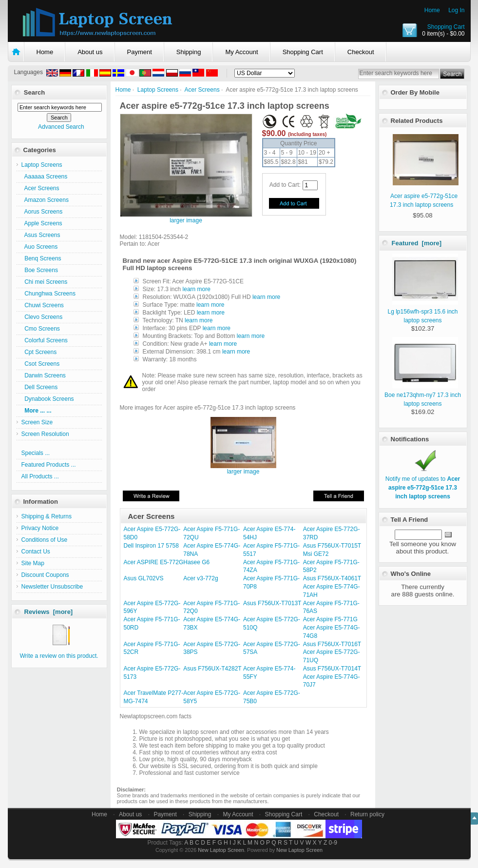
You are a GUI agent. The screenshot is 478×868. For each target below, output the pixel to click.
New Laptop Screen (221, 850)
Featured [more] (417, 243)
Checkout (361, 52)
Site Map (33, 563)
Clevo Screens (42, 317)
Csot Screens (41, 364)
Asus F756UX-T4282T (212, 669)
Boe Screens (40, 270)
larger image (243, 469)
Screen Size (37, 422)
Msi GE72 (316, 554)
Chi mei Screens (45, 282)
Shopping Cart (446, 27)
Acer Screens (202, 90)
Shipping (189, 52)
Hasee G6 (196, 562)
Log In (456, 10)
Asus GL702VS (144, 578)
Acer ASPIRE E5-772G (154, 562)
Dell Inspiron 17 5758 (151, 546)
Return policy (367, 814)
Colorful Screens (45, 340)
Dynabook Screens (48, 399)
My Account (241, 52)
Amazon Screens (45, 200)
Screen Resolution (45, 434)
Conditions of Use (45, 540)
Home (432, 10)
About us (90, 52)
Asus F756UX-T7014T (332, 669)
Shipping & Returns (47, 516)
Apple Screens (42, 223)
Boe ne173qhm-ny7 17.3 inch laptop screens (423, 395)
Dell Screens (40, 387)
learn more (197, 289)
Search (34, 92)
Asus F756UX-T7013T (272, 603)
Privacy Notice (40, 528)
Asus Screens (41, 235)
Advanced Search (61, 127)
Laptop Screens (158, 90)
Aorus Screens (42, 212)
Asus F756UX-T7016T (332, 644)
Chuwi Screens (43, 305)
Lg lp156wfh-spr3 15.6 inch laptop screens (423, 312)
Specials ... (36, 453)
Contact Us (36, 552)
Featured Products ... (49, 465)
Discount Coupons (45, 575)
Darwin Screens (44, 375)
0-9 (333, 843)
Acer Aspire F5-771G (330, 619)
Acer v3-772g (201, 578)
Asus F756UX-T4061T (332, 578)
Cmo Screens (41, 329)
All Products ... (40, 476)
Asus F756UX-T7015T (332, 546)
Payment (140, 52)
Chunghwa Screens (48, 294)
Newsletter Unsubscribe (52, 587)
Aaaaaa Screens (45, 177)
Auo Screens (40, 247)
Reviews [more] (49, 612)
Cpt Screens (39, 352)
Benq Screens (41, 258)
